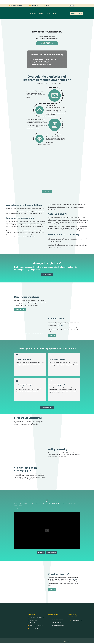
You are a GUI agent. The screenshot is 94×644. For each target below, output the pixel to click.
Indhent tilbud (47, 192)
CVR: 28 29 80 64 (34, 628)
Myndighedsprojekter (58, 625)
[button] (72, 6)
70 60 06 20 (33, 623)
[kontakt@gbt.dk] (28, 620)
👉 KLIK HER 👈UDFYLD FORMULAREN (47, 43)
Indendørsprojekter (58, 619)
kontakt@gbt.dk (34, 620)
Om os (48, 13)
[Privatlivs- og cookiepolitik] (28, 626)
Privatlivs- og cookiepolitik (36, 626)
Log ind (55, 13)
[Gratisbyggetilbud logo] (15, 617)
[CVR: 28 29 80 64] (28, 628)
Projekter (33, 13)
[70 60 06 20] (28, 623)
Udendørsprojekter (57, 622)
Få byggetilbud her (77, 620)
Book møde (41, 552)
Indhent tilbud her (20, 309)
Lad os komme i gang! (47, 407)
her (53, 247)
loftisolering (32, 237)
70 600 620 (60, 325)
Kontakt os (52, 335)
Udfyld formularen (47, 274)
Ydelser (41, 13)
